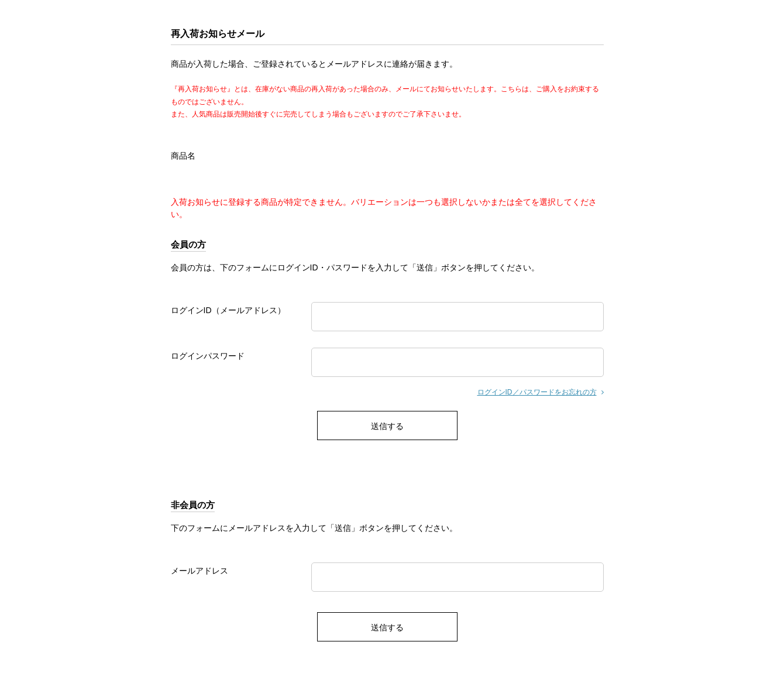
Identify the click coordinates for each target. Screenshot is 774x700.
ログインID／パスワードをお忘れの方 (537, 392)
